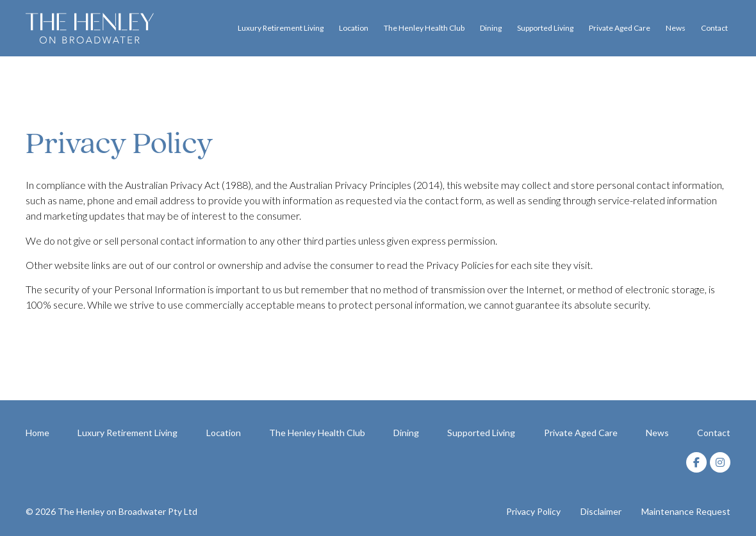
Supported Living (545, 28)
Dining (491, 28)
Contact (714, 28)
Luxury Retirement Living (281, 28)
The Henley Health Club (424, 28)
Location (354, 28)
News (676, 28)
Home (37, 433)
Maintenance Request (686, 511)
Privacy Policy (533, 511)
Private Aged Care (620, 28)
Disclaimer (601, 511)
